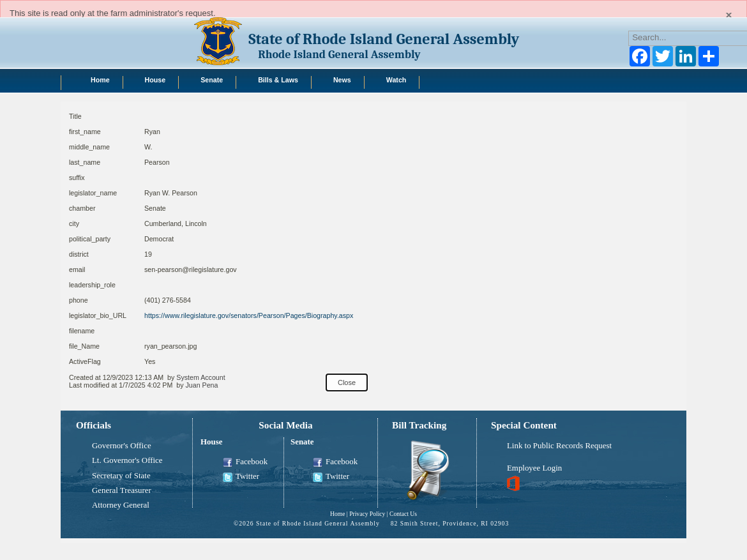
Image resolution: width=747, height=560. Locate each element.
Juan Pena (201, 385)
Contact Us (403, 514)
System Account (200, 377)
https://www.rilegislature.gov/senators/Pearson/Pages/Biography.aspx (249, 315)
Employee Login (534, 468)
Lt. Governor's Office (127, 460)
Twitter (241, 477)
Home (337, 514)
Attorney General (121, 505)
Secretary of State (121, 476)
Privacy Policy (367, 514)
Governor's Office (122, 446)
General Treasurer (122, 490)
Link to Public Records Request (559, 446)
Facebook (245, 462)
